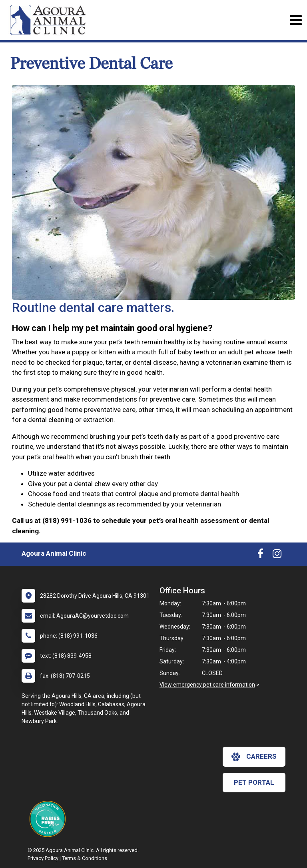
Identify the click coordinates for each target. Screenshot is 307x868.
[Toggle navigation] (296, 20)
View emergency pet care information (207, 685)
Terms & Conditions (85, 858)
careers (254, 757)
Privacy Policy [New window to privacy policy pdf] (43, 858)
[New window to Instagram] (277, 555)
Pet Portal (254, 782)
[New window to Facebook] (260, 555)
